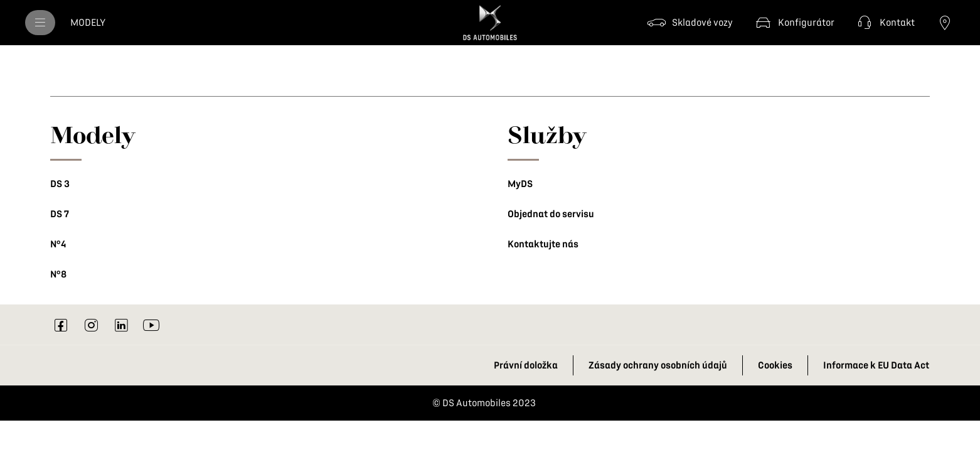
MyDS (520, 184)
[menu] (40, 23)
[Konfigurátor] (794, 23)
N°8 (58, 274)
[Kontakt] (885, 23)
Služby (547, 134)
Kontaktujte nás (543, 244)
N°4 (58, 244)
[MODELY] (88, 23)
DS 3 (60, 184)
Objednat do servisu (551, 214)
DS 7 (60, 214)
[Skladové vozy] (690, 23)
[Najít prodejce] (945, 23)
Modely (93, 134)
